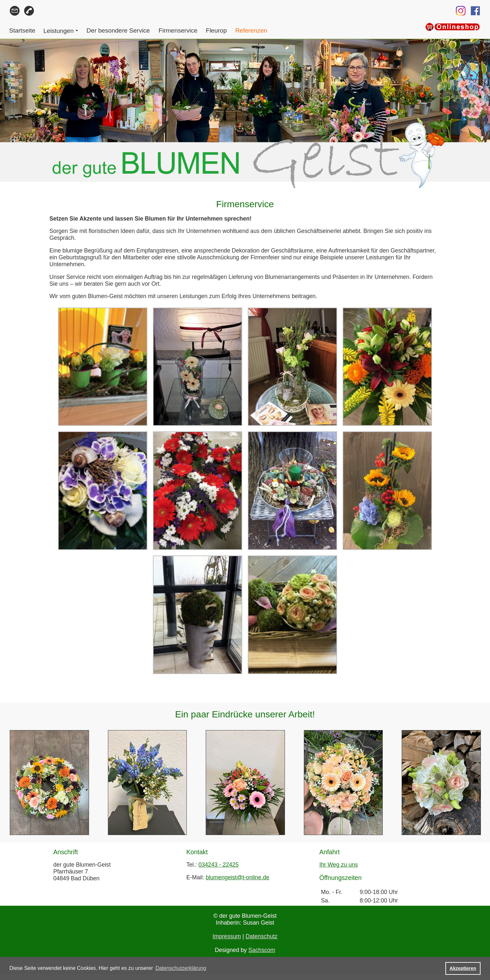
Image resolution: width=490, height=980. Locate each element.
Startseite (22, 30)
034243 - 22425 (219, 865)
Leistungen (59, 31)
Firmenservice (178, 30)
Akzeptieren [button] (463, 968)
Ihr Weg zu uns (339, 865)
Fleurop (216, 30)
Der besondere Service (118, 30)
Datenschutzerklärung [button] (181, 968)
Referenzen (251, 30)
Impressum (227, 936)
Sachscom (262, 950)
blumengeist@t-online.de (238, 877)
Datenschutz (261, 936)
